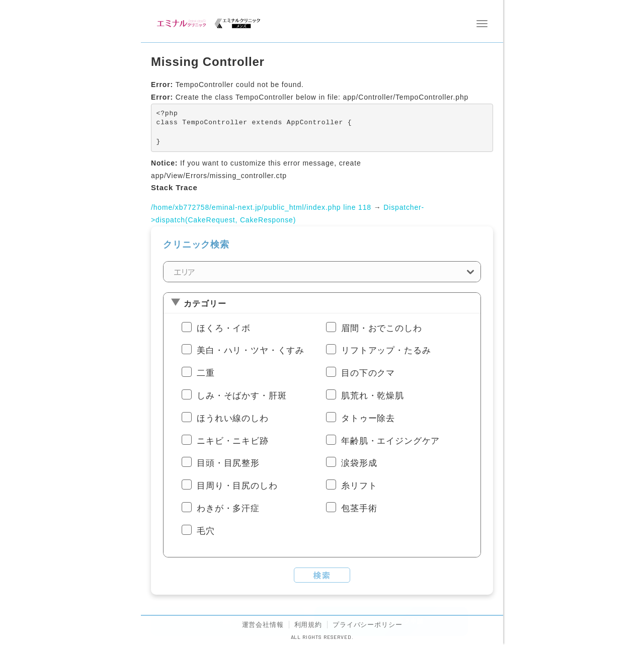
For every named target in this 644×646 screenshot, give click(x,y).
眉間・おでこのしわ (382, 328)
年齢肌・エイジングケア (390, 441)
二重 (206, 373)
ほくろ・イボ (224, 328)
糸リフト (359, 486)
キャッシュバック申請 (391, 621)
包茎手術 (359, 508)
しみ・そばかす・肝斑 (242, 396)
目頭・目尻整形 (228, 463)
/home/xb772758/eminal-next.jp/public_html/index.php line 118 (261, 207)
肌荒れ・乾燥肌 (373, 396)
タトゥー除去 (368, 418)
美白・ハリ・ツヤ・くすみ (251, 350)
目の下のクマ (368, 373)
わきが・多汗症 (228, 508)
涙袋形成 (359, 463)
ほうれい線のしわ (233, 418)
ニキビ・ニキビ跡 (233, 441)
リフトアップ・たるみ (386, 350)
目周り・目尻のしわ (237, 486)
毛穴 (206, 531)
